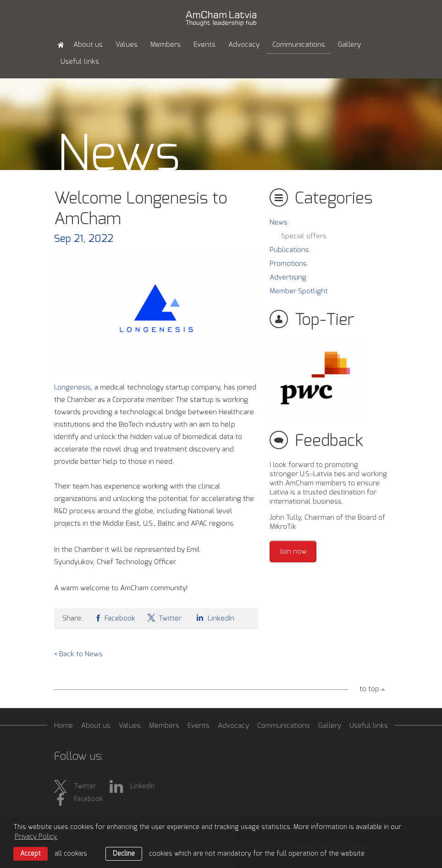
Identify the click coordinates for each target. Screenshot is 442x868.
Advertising (288, 277)
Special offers (304, 236)
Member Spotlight (299, 291)
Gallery (349, 45)
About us (88, 45)
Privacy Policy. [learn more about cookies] (36, 837)
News (279, 222)
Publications (289, 250)
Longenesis (72, 387)
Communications (299, 45)
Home (64, 726)
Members (166, 45)
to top (369, 689)
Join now (293, 552)
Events (204, 45)
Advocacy (244, 45)
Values (127, 45)
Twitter (164, 618)
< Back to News (78, 654)
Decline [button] (124, 854)
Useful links (80, 62)
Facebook (115, 618)
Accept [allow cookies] (30, 854)
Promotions (288, 264)
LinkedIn (214, 618)
